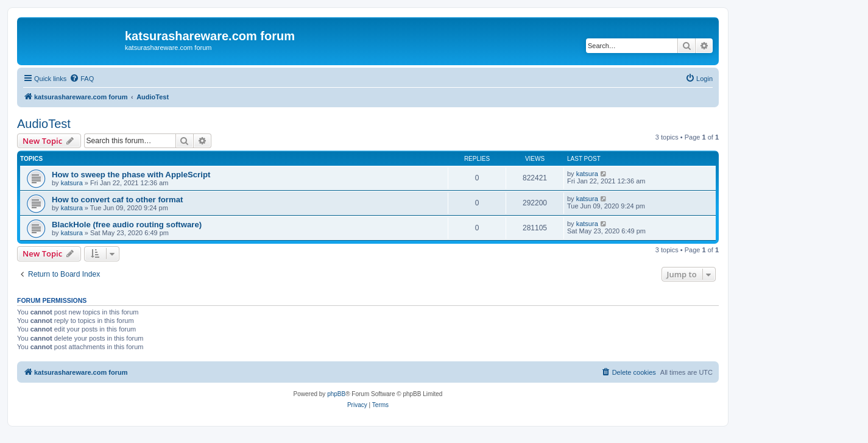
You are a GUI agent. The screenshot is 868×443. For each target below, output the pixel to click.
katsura (72, 183)
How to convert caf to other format (117, 200)
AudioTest (44, 124)
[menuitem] (82, 79)
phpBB (336, 394)
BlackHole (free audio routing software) (127, 225)
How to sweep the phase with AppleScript (131, 175)
